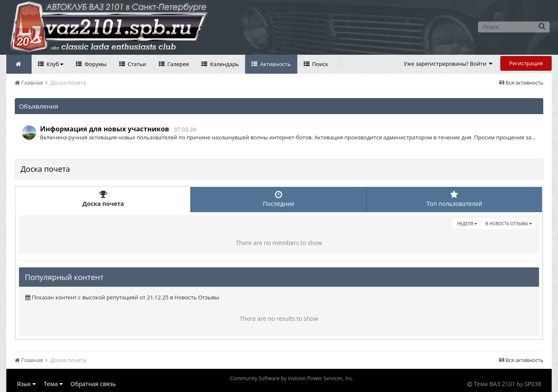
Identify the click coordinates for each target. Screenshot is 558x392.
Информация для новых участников (105, 129)
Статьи (136, 64)
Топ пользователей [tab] (454, 199)
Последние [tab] (278, 199)
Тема (53, 384)
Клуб (54, 64)
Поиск (320, 64)
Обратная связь (93, 384)
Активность (275, 64)
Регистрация (526, 63)
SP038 (533, 384)
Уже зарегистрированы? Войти (448, 64)
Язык (26, 384)
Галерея (178, 64)
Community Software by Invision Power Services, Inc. (292, 378)
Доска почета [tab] (103, 199)
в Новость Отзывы (509, 224)
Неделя (467, 224)
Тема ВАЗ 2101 (495, 384)
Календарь (224, 64)
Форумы (95, 64)
